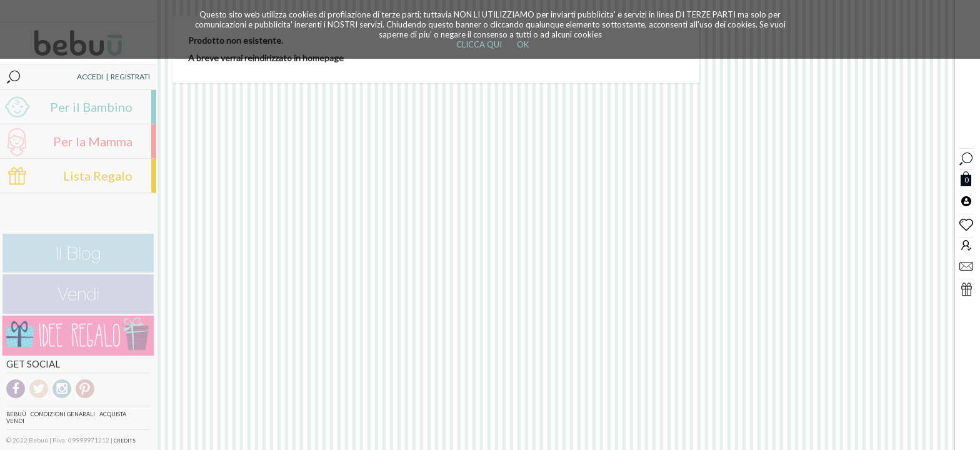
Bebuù (16, 414)
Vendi (15, 421)
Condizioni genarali (63, 414)
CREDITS (125, 441)
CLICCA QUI (479, 44)
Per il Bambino (91, 107)
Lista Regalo (98, 176)
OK (523, 44)
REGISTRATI (130, 77)
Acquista (113, 414)
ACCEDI (90, 77)
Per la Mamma (93, 141)
